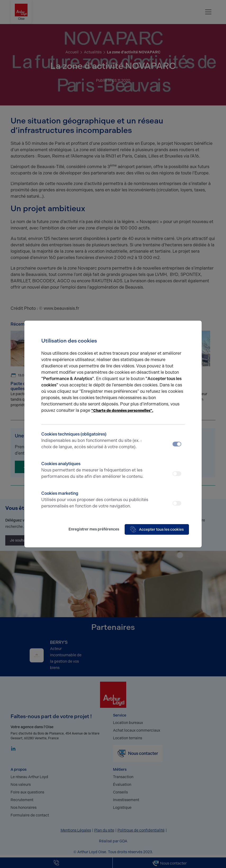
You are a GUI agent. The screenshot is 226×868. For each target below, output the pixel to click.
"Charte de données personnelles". (122, 411)
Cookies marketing (95, 500)
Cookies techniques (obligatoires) (95, 441)
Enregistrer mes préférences (94, 529)
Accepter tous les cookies (157, 529)
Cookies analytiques (95, 470)
